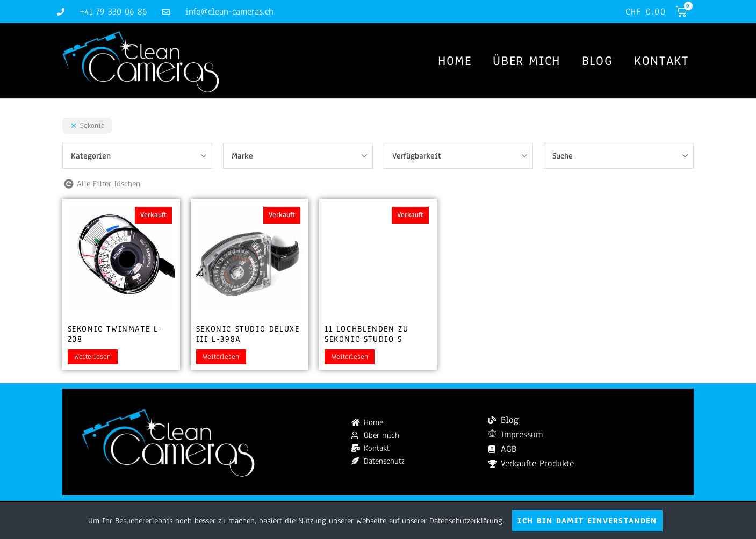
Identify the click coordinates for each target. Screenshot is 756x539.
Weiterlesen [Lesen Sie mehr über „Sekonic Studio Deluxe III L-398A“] (221, 357)
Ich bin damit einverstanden (587, 521)
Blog (597, 61)
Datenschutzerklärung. (467, 521)
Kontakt (661, 61)
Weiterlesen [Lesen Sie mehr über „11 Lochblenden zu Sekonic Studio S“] (350, 357)
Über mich (526, 61)
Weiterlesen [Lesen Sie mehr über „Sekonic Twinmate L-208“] (92, 357)
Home (455, 61)
